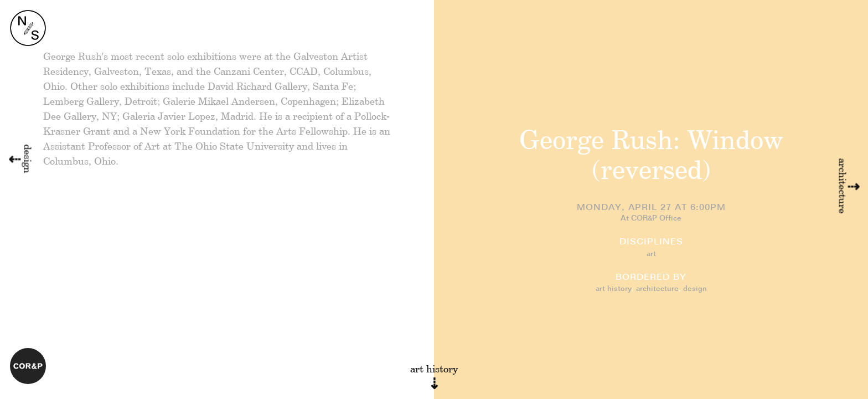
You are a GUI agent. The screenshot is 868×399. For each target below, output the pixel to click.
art (651, 254)
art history (614, 289)
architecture (657, 289)
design (695, 289)
